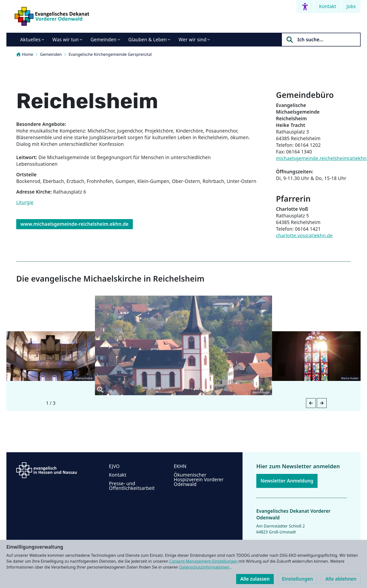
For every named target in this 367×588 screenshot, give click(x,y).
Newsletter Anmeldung (287, 481)
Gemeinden (104, 40)
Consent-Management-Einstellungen (204, 561)
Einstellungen (297, 579)
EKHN (180, 466)
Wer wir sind (192, 40)
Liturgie (25, 202)
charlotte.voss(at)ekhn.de (304, 236)
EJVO (114, 466)
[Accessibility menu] (305, 7)
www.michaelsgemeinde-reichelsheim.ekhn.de (75, 224)
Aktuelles (30, 40)
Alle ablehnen (341, 579)
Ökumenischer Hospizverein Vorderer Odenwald (199, 480)
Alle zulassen (255, 579)
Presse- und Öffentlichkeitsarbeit (132, 486)
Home (25, 54)
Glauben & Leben (148, 40)
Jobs (351, 6)
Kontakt (328, 6)
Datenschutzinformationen (205, 567)
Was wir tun (66, 40)
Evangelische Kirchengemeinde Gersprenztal (110, 54)
